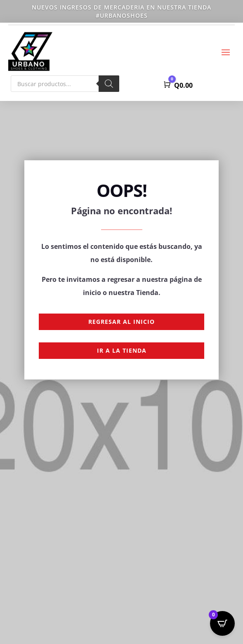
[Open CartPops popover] (222, 623)
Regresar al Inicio (121, 322)
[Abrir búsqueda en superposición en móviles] (65, 84)
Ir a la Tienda (122, 350)
